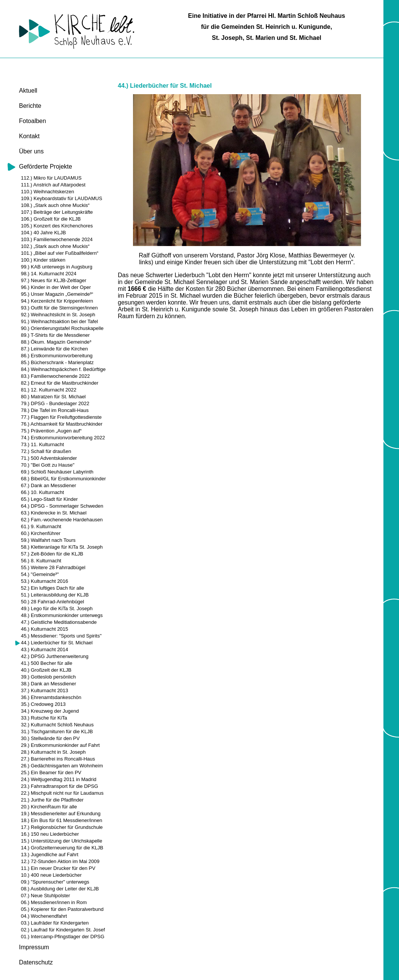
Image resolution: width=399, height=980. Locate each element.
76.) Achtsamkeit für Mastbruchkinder (62, 424)
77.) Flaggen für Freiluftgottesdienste (61, 417)
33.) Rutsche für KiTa (44, 718)
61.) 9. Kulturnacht (41, 526)
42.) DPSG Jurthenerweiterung (55, 656)
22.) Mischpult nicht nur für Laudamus (62, 793)
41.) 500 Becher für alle (47, 663)
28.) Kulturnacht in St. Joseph (53, 752)
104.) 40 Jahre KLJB (44, 233)
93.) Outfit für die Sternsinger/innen (59, 308)
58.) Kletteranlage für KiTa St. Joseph (62, 547)
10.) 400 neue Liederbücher (51, 875)
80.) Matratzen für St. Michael (53, 397)
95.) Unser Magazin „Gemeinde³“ (57, 294)
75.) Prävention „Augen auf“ (51, 431)
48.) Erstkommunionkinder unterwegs (62, 615)
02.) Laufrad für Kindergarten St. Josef (63, 930)
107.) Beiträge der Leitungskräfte (57, 212)
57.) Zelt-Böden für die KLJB (52, 554)
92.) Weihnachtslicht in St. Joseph (58, 315)
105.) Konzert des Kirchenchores (57, 226)
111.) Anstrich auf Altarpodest (53, 185)
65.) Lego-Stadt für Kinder (49, 499)
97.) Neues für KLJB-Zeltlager (54, 280)
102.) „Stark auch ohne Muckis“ (55, 246)
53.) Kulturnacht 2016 (44, 581)
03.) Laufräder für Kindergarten (55, 923)
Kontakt (29, 136)
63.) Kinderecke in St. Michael (54, 513)
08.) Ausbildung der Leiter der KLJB (60, 889)
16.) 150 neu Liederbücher (50, 834)
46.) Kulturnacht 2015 (44, 629)
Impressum (34, 947)
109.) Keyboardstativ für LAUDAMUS (62, 198)
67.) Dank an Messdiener (48, 485)
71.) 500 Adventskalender (49, 458)
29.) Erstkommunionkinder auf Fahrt (60, 745)
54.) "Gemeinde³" (40, 574)
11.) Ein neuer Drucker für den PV (58, 868)
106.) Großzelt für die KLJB (51, 219)
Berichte (30, 106)
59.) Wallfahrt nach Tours (48, 540)
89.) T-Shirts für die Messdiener (55, 335)
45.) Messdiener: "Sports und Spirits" (61, 636)
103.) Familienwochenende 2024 (57, 239)
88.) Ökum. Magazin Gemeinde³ (56, 342)
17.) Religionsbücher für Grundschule (62, 827)
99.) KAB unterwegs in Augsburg (57, 267)
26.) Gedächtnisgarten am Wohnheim (62, 766)
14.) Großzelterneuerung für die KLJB (62, 848)
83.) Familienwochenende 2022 (55, 376)
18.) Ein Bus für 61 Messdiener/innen (62, 820)
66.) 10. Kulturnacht (42, 492)
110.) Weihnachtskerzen (47, 192)
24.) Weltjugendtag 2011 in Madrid (59, 779)
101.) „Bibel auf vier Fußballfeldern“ (60, 253)
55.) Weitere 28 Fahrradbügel (53, 567)
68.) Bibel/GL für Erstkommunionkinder (63, 479)
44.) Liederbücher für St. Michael (57, 643)
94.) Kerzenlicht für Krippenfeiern (57, 301)
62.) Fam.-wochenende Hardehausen (62, 520)
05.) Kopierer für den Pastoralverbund (62, 909)
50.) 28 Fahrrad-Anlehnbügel (52, 602)
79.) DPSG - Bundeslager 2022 (55, 403)
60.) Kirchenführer (41, 533)
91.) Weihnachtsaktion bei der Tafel (59, 321)
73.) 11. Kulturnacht (42, 444)
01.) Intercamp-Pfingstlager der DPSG (63, 937)
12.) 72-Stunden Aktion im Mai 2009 (60, 861)
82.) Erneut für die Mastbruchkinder (60, 383)
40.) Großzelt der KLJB (46, 670)
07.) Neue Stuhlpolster (45, 896)
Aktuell (28, 91)
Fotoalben (32, 121)
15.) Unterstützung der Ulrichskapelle (62, 841)
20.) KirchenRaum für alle (49, 807)
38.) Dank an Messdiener (48, 684)
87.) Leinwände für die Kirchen (54, 349)
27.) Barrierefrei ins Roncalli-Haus (58, 759)
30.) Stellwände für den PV (50, 738)
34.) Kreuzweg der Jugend (50, 711)
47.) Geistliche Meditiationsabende (59, 622)
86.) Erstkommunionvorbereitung (57, 356)
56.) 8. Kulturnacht (41, 561)
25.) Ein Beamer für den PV (51, 772)
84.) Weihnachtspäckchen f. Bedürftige (63, 369)
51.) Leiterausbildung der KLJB (55, 595)
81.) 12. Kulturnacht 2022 (49, 390)
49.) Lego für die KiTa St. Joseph (57, 608)
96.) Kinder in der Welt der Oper (56, 287)
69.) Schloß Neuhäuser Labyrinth (57, 472)
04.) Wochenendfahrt (44, 916)
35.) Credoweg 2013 (43, 704)
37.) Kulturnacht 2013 (44, 690)
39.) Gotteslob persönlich (48, 677)
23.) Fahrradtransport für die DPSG (59, 786)
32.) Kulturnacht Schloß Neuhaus (57, 725)
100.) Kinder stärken (43, 260)
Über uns (31, 151)
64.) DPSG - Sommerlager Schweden (62, 506)
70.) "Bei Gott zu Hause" (48, 465)
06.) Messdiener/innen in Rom (54, 902)
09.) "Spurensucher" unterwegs (55, 882)
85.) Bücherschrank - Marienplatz (57, 362)
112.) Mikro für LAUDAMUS (51, 178)
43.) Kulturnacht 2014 (44, 649)
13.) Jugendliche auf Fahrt (50, 855)
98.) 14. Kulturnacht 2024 (49, 274)
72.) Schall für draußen (46, 451)
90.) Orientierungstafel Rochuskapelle (62, 328)
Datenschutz (36, 962)
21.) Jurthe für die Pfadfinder (52, 800)
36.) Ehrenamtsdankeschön (51, 697)
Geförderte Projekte (46, 166)
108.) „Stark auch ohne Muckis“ (55, 205)
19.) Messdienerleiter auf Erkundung (61, 814)
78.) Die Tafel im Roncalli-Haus (55, 410)
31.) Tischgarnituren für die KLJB (57, 731)
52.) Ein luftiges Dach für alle (52, 588)
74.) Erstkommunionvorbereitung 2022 (63, 438)
